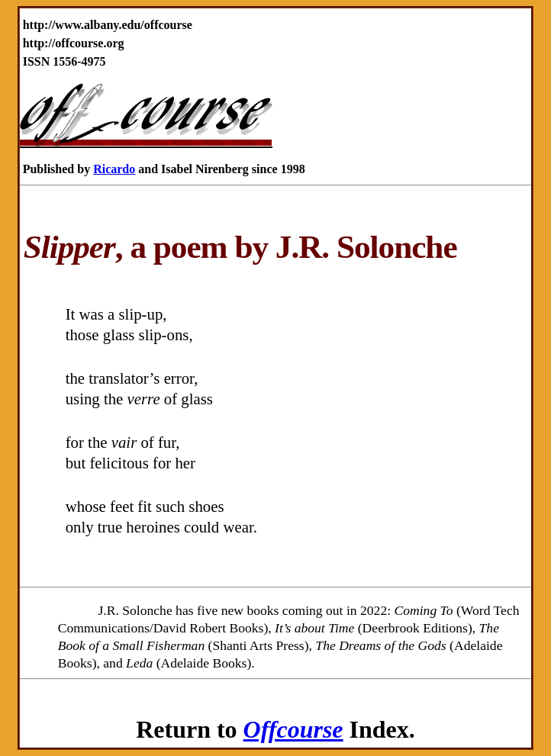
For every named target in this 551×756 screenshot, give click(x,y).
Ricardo (114, 169)
